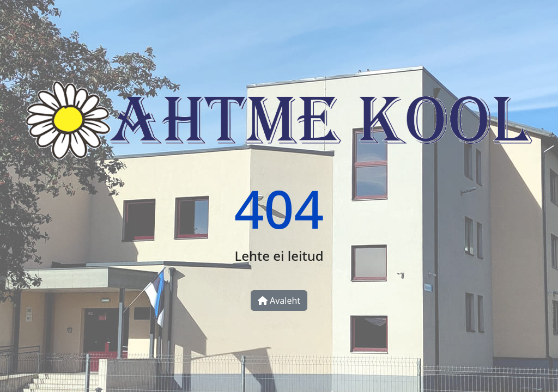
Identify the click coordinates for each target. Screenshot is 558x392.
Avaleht (279, 301)
